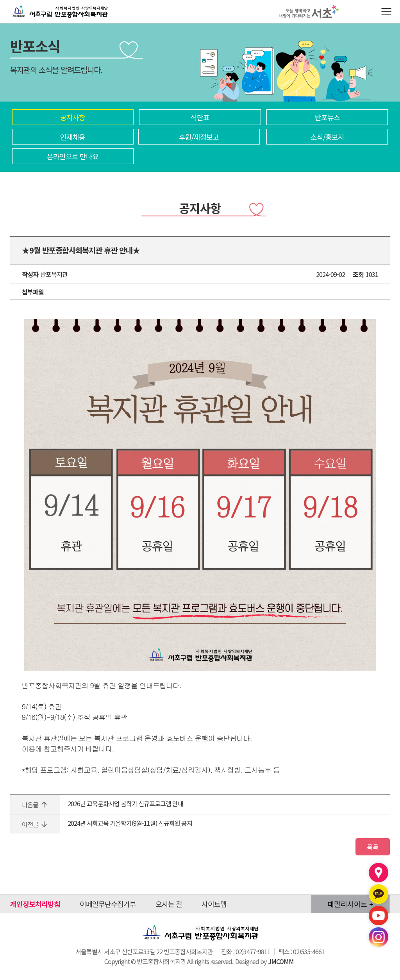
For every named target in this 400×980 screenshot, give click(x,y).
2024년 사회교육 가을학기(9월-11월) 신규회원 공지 (130, 823)
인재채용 (73, 137)
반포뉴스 (327, 117)
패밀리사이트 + (350, 906)
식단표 (200, 117)
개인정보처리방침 (35, 906)
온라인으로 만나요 (73, 156)
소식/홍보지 (327, 137)
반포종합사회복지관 (38, 5)
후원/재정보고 (199, 137)
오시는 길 (169, 906)
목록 (370, 848)
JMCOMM (281, 964)
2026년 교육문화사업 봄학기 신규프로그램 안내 (125, 803)
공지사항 (73, 117)
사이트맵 (214, 906)
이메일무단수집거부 (108, 906)
